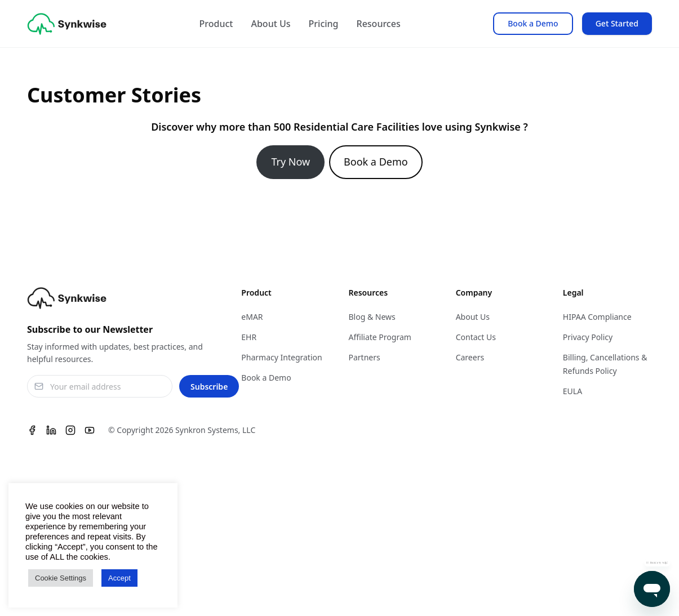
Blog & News (372, 317)
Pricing (324, 24)
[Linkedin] (51, 430)
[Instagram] (70, 430)
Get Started (617, 23)
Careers (470, 357)
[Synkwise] (67, 24)
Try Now (290, 162)
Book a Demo (533, 23)
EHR (249, 337)
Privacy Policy (588, 337)
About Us (270, 24)
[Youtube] (90, 430)
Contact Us (476, 337)
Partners (364, 357)
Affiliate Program (380, 337)
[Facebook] (32, 430)
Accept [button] (119, 578)
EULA (573, 391)
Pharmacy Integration (281, 357)
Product (216, 24)
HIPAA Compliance (597, 317)
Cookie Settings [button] (61, 578)
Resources (379, 24)
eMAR (252, 317)
